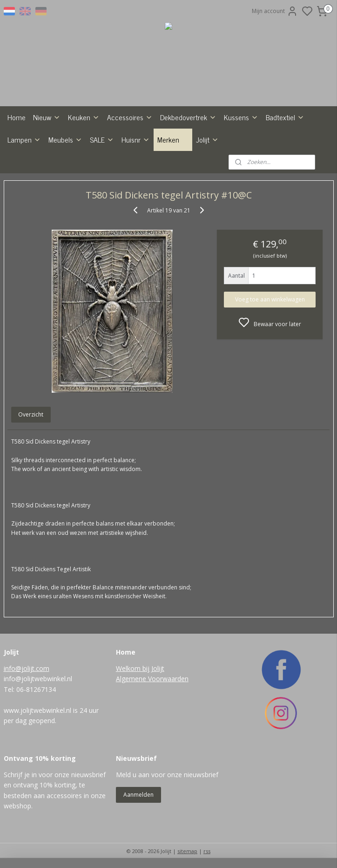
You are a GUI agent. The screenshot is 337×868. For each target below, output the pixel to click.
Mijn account (275, 11)
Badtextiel (285, 117)
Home (17, 117)
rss (207, 851)
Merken (173, 139)
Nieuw (47, 117)
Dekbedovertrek (188, 117)
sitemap (187, 851)
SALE (102, 139)
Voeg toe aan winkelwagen (270, 299)
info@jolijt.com (27, 668)
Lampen (24, 139)
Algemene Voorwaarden (152, 679)
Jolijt (207, 139)
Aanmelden (138, 795)
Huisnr (136, 139)
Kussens (241, 117)
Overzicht (31, 414)
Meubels (65, 139)
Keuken (84, 117)
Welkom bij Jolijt (140, 668)
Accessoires (130, 117)
